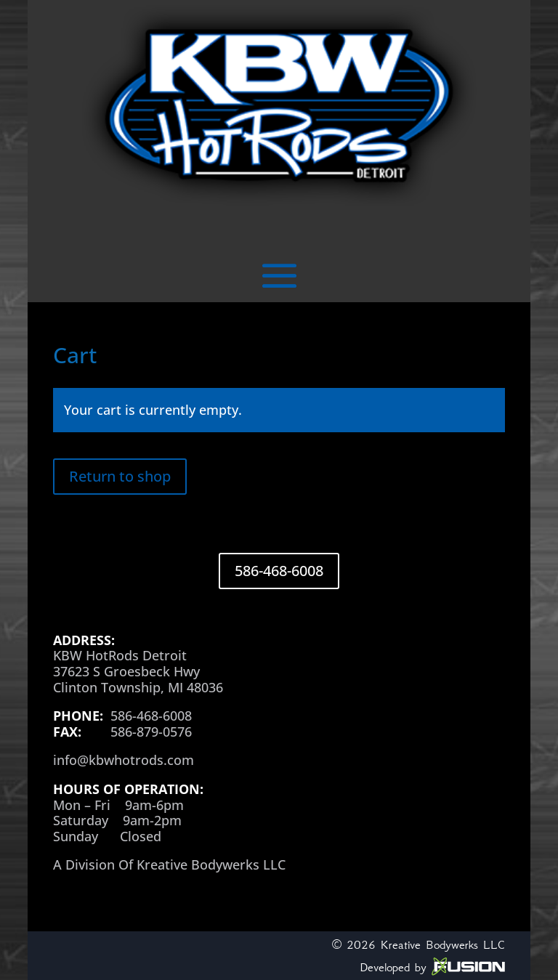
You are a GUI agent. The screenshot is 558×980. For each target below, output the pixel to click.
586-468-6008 (279, 571)
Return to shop (120, 476)
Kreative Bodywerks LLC (443, 944)
